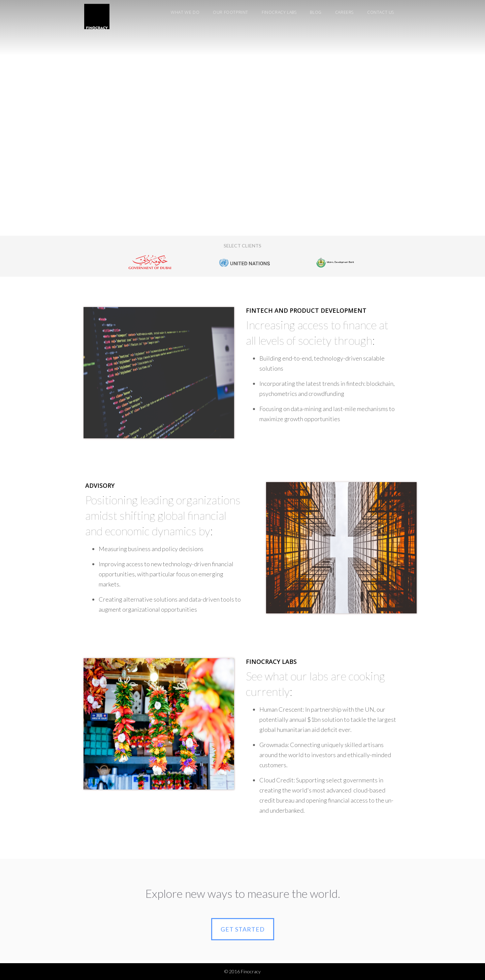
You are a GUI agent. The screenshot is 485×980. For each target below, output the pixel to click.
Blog (316, 12)
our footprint (231, 12)
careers (344, 12)
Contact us (381, 12)
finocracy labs (279, 12)
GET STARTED (243, 929)
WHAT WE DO (185, 12)
